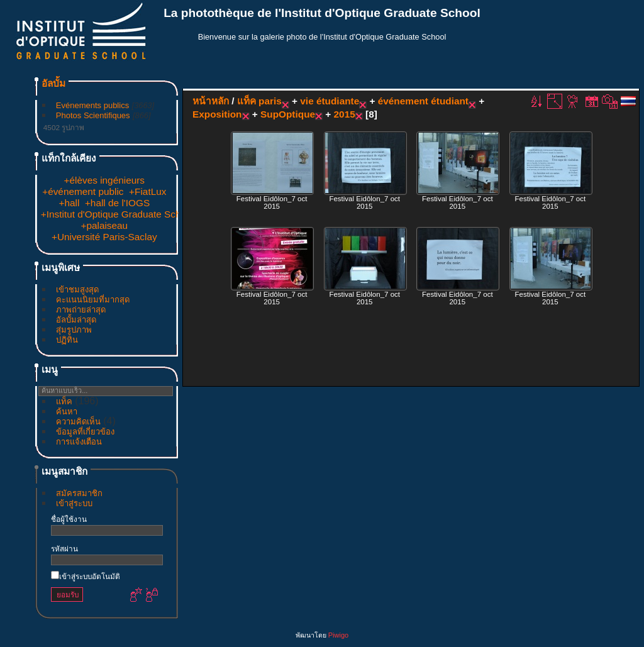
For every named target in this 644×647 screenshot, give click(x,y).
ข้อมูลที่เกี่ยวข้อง (85, 432)
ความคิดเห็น (78, 422)
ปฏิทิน (67, 340)
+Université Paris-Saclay (104, 237)
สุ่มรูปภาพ (74, 330)
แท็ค (64, 401)
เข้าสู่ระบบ (74, 503)
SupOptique (288, 114)
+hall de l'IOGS (117, 203)
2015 (345, 114)
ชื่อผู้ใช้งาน (69, 519)
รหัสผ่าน (64, 549)
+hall (69, 203)
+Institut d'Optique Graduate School (117, 214)
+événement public (83, 191)
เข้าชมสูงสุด (77, 290)
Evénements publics (92, 105)
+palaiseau (104, 225)
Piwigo (338, 635)
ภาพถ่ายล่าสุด (81, 310)
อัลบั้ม (53, 83)
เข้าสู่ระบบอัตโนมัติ (86, 576)
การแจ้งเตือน (79, 442)
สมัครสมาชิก (79, 493)
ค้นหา (67, 412)
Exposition (217, 114)
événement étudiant (423, 101)
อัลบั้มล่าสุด (76, 320)
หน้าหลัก (211, 101)
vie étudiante (330, 101)
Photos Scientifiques (93, 115)
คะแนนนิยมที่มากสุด (93, 300)
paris (270, 101)
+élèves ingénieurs (105, 180)
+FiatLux (147, 191)
